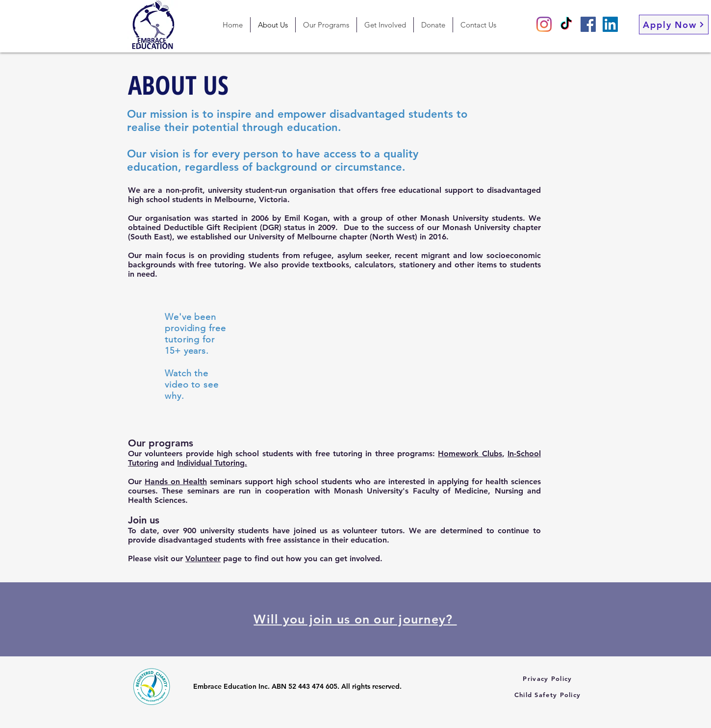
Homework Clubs (470, 454)
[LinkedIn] (610, 24)
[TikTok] (566, 24)
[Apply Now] (674, 25)
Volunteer (203, 559)
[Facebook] (588, 24)
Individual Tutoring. (212, 463)
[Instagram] (544, 24)
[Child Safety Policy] (548, 695)
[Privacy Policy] (548, 678)
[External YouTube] (355, 354)
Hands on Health (176, 481)
